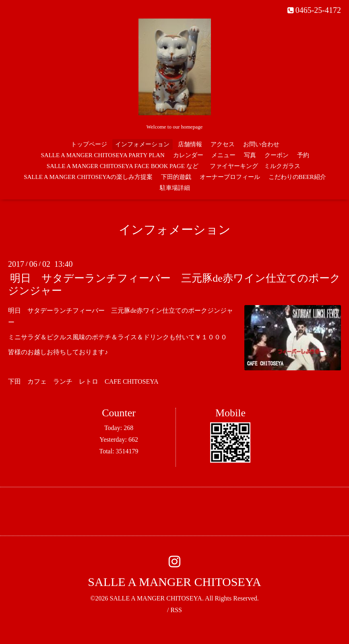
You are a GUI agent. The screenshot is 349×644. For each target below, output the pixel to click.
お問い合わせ (261, 144)
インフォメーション (142, 144)
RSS (176, 610)
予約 (303, 155)
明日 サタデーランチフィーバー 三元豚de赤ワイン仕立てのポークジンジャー (174, 285)
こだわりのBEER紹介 (297, 177)
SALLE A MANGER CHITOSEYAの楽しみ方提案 (88, 177)
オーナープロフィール (230, 177)
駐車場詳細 (175, 188)
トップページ (89, 144)
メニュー (223, 155)
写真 (250, 155)
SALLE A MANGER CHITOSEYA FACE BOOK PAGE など (123, 166)
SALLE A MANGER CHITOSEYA (174, 582)
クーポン (277, 155)
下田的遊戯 (176, 177)
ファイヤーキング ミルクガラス (258, 166)
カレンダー (188, 155)
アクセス (223, 144)
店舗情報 (190, 144)
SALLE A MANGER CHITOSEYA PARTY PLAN (102, 155)
